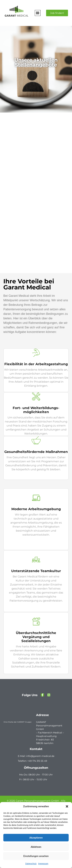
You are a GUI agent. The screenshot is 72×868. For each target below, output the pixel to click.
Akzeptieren (36, 838)
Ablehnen (36, 847)
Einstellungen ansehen (36, 856)
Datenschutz (31, 864)
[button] (67, 806)
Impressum (43, 864)
